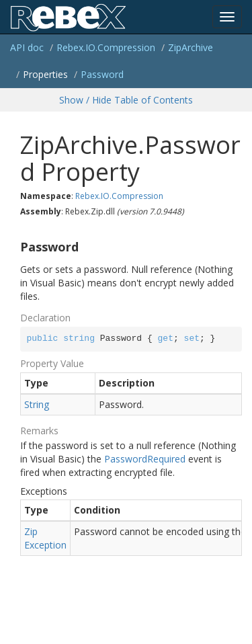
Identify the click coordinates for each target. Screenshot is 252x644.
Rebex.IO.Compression (106, 47)
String (37, 404)
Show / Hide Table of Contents (126, 100)
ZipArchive (191, 47)
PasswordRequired (145, 459)
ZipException (45, 538)
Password (102, 74)
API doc (27, 47)
